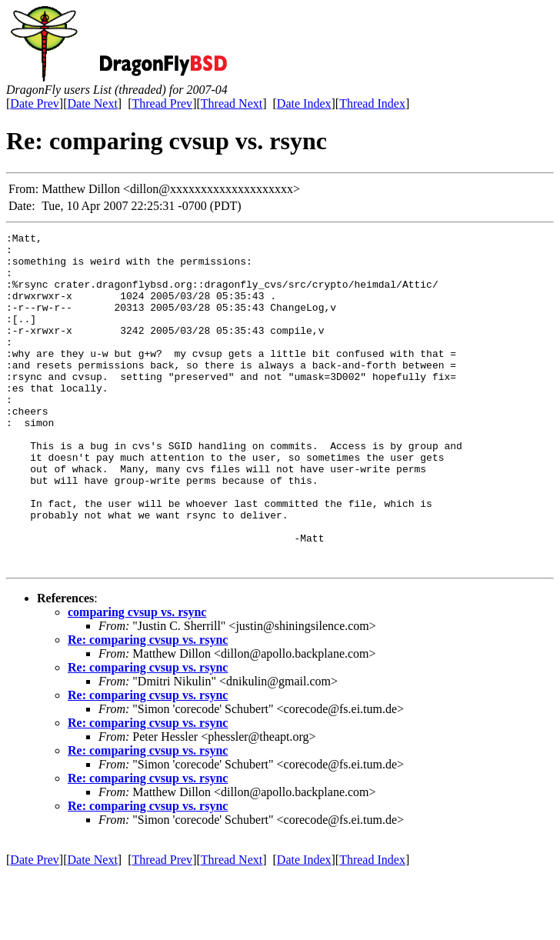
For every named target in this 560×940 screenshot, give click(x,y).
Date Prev (35, 103)
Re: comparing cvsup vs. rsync (148, 707)
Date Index (304, 103)
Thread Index (372, 103)
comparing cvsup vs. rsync (137, 679)
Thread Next (232, 103)
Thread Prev (162, 103)
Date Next (93, 103)
